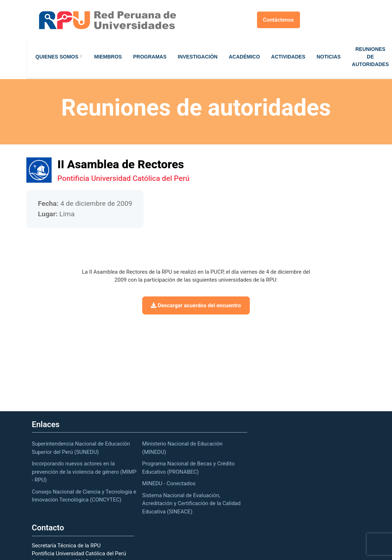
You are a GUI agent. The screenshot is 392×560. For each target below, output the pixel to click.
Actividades (288, 57)
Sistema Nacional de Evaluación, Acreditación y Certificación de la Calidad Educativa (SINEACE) (191, 503)
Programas (150, 57)
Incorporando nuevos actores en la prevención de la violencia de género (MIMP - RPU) (84, 472)
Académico (244, 57)
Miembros (108, 57)
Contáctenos (278, 20)
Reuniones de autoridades (370, 57)
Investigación (197, 57)
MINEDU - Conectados (169, 483)
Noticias (329, 57)
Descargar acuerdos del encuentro (196, 305)
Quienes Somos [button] (57, 57)
